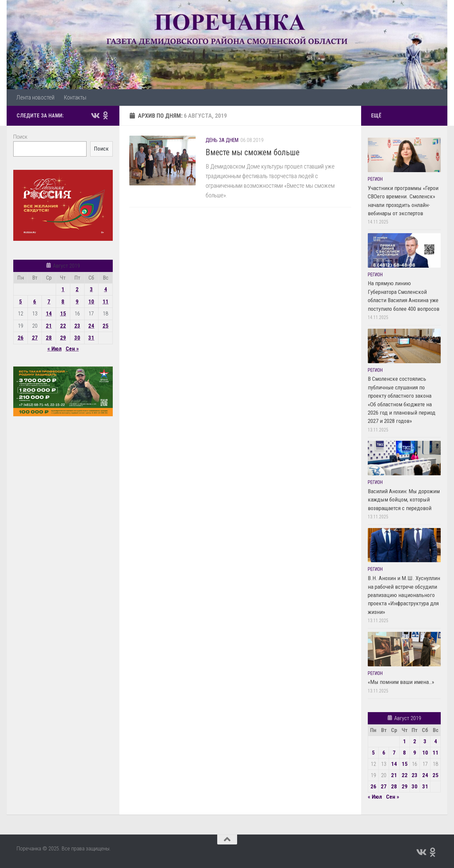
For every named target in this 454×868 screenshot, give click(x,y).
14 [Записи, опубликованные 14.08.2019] (49, 313)
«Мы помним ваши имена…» (401, 682)
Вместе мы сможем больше (253, 152)
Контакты (75, 97)
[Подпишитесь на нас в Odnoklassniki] (105, 115)
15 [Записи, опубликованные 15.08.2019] (63, 313)
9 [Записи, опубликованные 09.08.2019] (77, 301)
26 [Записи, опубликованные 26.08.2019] (21, 338)
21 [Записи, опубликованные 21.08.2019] (49, 326)
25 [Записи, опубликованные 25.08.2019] (105, 326)
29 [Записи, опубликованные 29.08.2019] (63, 338)
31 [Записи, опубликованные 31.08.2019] (91, 338)
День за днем (222, 140)
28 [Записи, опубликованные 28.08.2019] (49, 338)
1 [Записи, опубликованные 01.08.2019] (63, 289)
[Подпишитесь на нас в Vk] (95, 115)
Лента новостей (35, 97)
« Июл (55, 349)
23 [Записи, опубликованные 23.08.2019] (77, 326)
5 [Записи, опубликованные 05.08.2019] (20, 301)
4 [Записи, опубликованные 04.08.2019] (106, 289)
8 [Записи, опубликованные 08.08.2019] (63, 301)
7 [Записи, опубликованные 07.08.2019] (49, 301)
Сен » (72, 349)
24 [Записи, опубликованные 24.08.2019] (91, 326)
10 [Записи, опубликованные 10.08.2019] (91, 301)
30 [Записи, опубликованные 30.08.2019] (77, 338)
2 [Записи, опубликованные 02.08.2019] (77, 289)
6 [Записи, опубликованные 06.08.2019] (35, 301)
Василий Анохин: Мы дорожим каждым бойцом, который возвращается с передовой (404, 500)
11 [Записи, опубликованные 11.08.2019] (105, 301)
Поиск (20, 137)
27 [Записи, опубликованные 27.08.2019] (35, 338)
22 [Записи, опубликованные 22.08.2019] (63, 326)
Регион (375, 179)
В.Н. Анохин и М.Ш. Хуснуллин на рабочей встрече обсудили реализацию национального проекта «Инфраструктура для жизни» (404, 595)
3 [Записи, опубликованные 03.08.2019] (91, 289)
